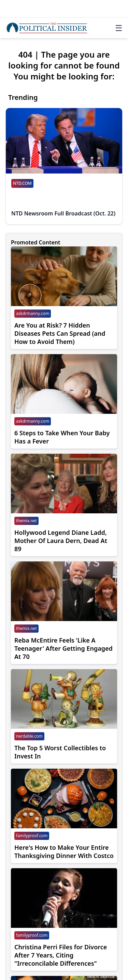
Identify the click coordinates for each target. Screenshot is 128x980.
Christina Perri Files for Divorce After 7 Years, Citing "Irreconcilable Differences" (61, 955)
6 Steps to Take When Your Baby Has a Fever (62, 437)
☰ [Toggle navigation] (119, 28)
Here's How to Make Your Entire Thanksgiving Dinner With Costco (64, 851)
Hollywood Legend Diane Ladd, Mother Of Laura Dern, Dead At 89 (61, 541)
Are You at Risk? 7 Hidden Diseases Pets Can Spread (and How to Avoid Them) (60, 333)
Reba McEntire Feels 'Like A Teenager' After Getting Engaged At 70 (63, 648)
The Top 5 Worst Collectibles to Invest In (60, 752)
